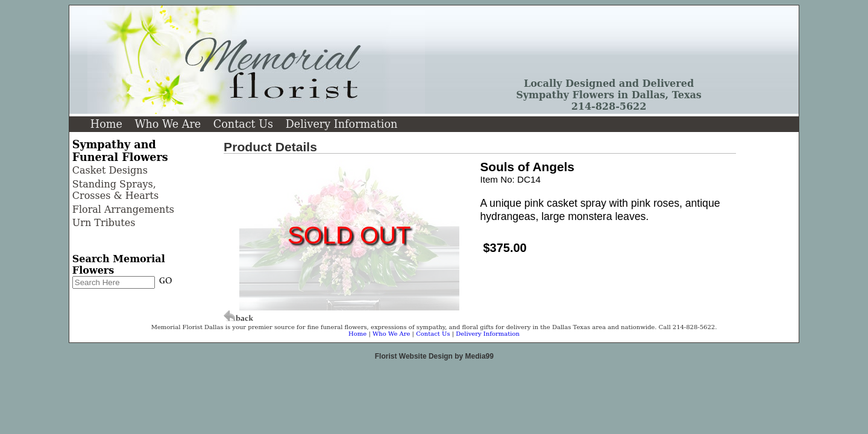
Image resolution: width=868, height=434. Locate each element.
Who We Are (168, 124)
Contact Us (243, 124)
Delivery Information (342, 124)
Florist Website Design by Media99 (434, 356)
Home (106, 124)
